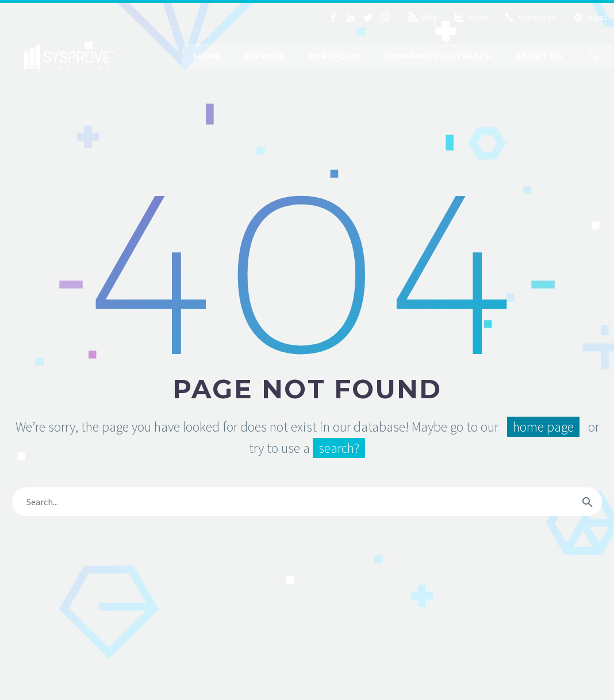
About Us (539, 56)
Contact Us (537, 17)
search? (339, 448)
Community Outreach (438, 56)
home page (543, 427)
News (478, 17)
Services (264, 56)
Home (207, 56)
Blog (430, 17)
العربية (597, 17)
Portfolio (335, 56)
